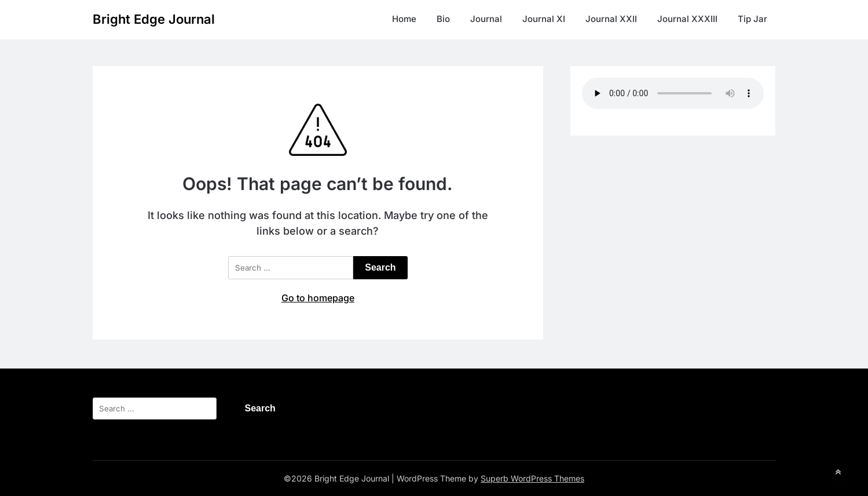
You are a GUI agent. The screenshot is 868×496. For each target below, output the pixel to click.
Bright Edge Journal (154, 19)
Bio (443, 19)
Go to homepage (318, 298)
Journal (486, 19)
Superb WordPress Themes (532, 478)
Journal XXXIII (687, 19)
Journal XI (544, 19)
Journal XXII (611, 19)
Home (404, 19)
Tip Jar (752, 19)
